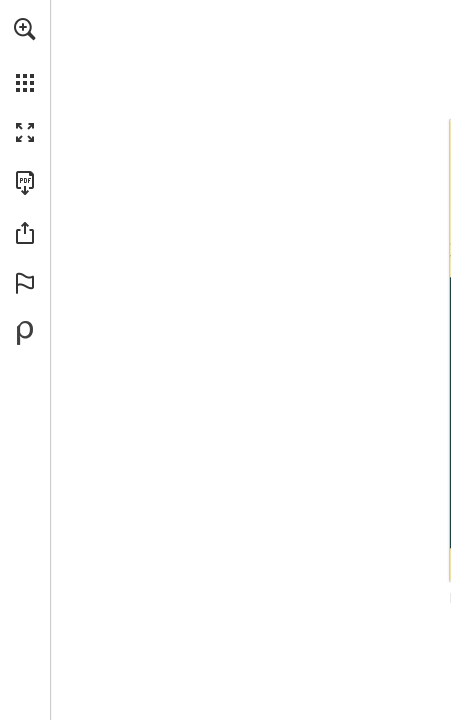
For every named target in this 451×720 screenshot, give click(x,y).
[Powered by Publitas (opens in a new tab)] (25, 333)
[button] (25, 29)
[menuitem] (25, 55)
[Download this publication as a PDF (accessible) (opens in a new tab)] (25, 183)
